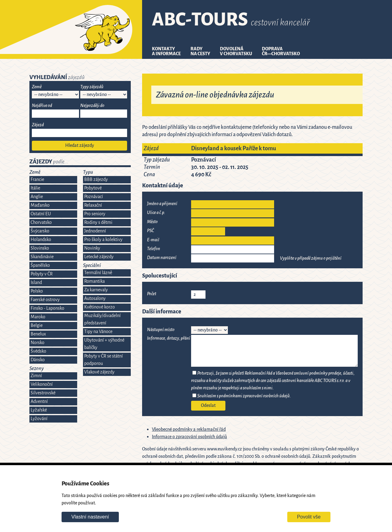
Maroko (38, 317)
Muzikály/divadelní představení (102, 319)
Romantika (94, 281)
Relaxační (93, 205)
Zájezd (38, 125)
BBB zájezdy (96, 180)
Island (36, 283)
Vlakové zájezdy (99, 372)
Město (152, 222)
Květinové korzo (100, 307)
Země (37, 87)
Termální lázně (98, 273)
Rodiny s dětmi (98, 222)
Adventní (39, 402)
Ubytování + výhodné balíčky (104, 344)
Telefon (154, 249)
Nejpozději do (92, 106)
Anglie (37, 197)
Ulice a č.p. (156, 213)
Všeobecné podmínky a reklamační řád (189, 429)
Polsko (37, 291)
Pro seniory (95, 214)
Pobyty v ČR (42, 274)
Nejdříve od (42, 106)
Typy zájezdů (92, 87)
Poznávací (94, 197)
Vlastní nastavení (90, 517)
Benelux (38, 334)
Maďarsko (40, 205)
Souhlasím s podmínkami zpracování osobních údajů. (244, 396)
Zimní (36, 376)
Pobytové (93, 188)
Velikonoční (42, 384)
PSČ (151, 231)
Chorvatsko (41, 222)
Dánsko (38, 360)
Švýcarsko (40, 231)
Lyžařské (39, 410)
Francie (37, 180)
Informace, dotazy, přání (169, 338)
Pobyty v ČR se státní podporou (104, 360)
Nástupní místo (161, 330)
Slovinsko (40, 248)
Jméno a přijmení (162, 204)
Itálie (35, 188)
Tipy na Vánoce (98, 332)
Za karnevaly (96, 290)
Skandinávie (42, 257)
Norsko (38, 343)
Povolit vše (309, 517)
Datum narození (162, 258)
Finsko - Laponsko (47, 308)
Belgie (37, 325)
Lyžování (39, 419)
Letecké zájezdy (99, 257)
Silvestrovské (43, 393)
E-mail (153, 240)
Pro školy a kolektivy (103, 240)
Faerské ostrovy (45, 300)
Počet (152, 294)
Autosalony (95, 299)
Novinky (92, 248)
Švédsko (38, 351)
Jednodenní (95, 231)
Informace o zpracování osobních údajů (189, 437)
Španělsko (40, 265)
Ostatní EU (41, 214)
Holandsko (41, 240)
